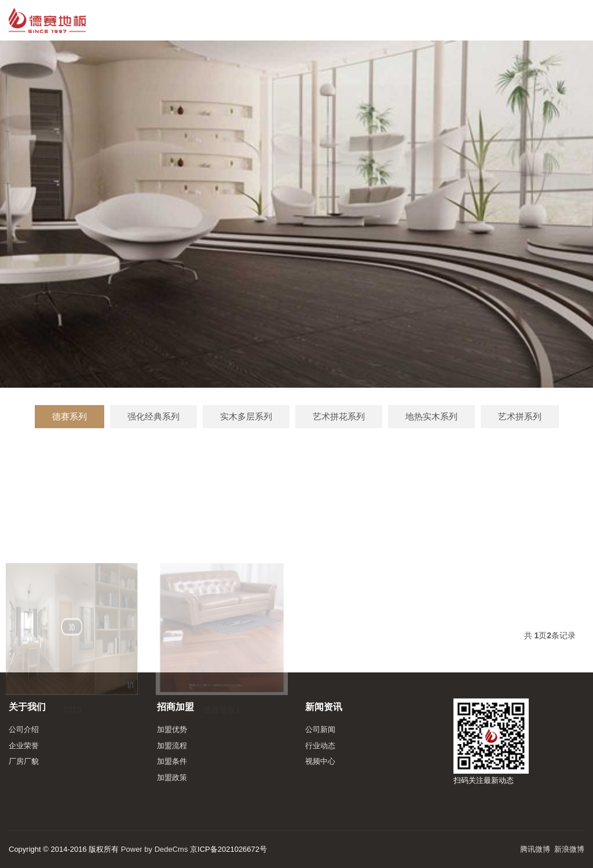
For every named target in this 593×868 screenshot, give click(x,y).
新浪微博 (569, 849)
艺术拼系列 (520, 416)
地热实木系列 (431, 416)
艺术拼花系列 (339, 416)
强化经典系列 (153, 416)
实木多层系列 (246, 416)
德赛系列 (69, 416)
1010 (72, 741)
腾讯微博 (535, 849)
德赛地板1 (222, 741)
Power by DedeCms (155, 849)
